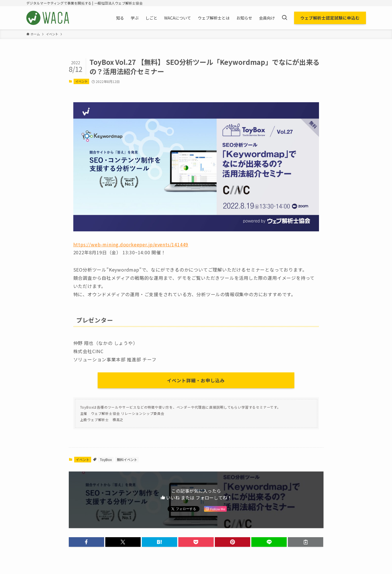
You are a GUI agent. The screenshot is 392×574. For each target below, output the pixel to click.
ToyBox (106, 459)
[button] (86, 542)
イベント (82, 81)
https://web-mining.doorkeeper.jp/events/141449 (131, 244)
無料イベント (127, 459)
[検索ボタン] (284, 18)
